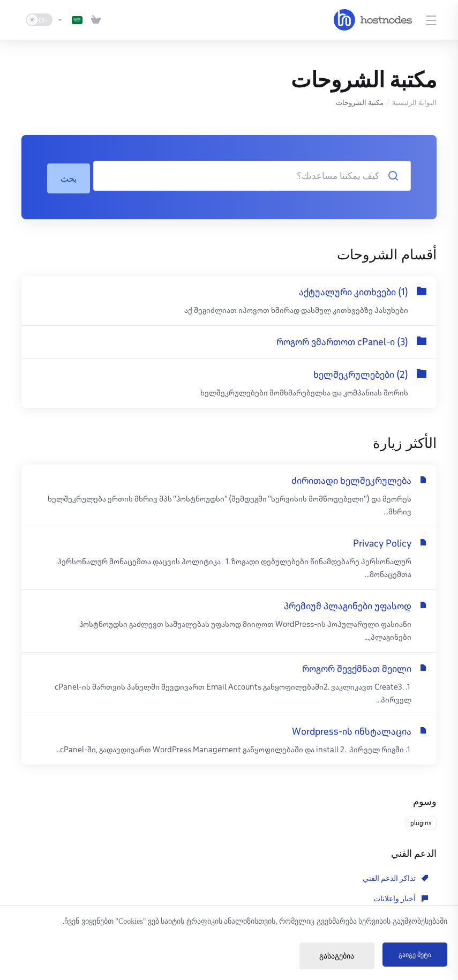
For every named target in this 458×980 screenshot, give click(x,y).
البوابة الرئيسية (414, 103)
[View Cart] (96, 20)
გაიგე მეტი (410, 956)
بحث (69, 176)
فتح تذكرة (141, 896)
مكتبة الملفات (400, 896)
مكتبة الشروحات (123, 876)
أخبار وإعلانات (267, 876)
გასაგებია (327, 956)
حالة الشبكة (270, 896)
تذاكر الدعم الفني (395, 876)
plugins (421, 820)
